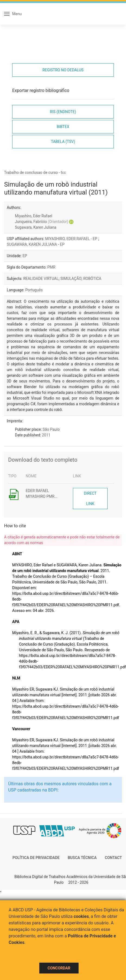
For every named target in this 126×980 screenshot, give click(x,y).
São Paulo (51, 429)
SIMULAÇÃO (71, 279)
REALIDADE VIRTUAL (41, 279)
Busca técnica (82, 858)
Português (34, 290)
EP (25, 256)
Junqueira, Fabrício (42, 222)
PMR (51, 267)
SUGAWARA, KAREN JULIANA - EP (36, 244)
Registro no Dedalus (63, 70)
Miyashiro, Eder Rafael (34, 216)
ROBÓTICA (92, 279)
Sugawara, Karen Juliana (36, 227)
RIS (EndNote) (63, 112)
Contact (113, 858)
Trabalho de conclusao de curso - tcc (35, 173)
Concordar (59, 968)
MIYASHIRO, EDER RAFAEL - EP (72, 239)
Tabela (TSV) (63, 142)
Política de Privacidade (36, 858)
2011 (46, 435)
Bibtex (63, 127)
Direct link (90, 499)
